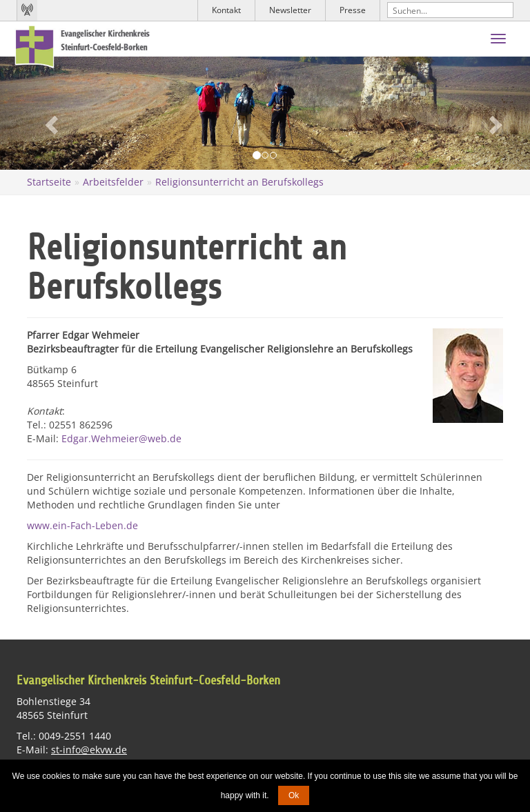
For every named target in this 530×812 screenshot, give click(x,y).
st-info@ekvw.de (89, 750)
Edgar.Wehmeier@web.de (121, 438)
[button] (40, 113)
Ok (294, 795)
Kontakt (226, 10)
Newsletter (290, 10)
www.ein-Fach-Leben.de (82, 525)
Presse (353, 10)
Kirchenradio (27, 10)
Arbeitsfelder (113, 182)
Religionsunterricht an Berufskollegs (239, 182)
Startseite (49, 182)
